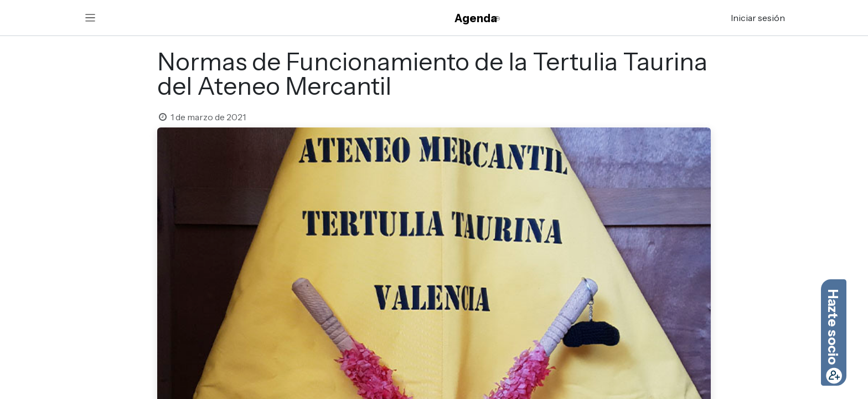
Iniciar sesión (758, 18)
